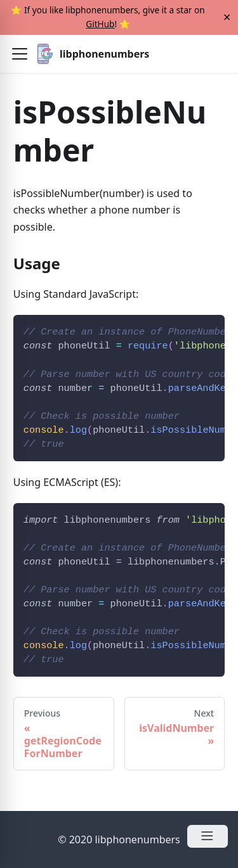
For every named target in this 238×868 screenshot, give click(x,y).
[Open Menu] (208, 836)
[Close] (227, 17)
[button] (20, 54)
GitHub (100, 24)
